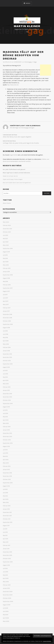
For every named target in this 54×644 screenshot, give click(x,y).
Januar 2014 (6, 430)
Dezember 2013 (7, 433)
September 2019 (8, 248)
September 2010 (8, 562)
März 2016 (6, 344)
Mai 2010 (5, 575)
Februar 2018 (7, 285)
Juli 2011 (5, 529)
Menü (28, 3)
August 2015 (6, 367)
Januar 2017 (6, 311)
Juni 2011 (5, 532)
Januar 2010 (6, 588)
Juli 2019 (5, 255)
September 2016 (8, 324)
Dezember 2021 (7, 229)
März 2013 (6, 463)
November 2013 (7, 437)
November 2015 (7, 357)
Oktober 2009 (7, 598)
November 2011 (7, 516)
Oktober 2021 (7, 232)
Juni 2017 (5, 298)
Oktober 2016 (7, 321)
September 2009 (8, 601)
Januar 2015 (6, 390)
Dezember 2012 (7, 473)
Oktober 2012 (7, 479)
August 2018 (6, 278)
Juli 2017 (5, 295)
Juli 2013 (5, 450)
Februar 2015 (7, 387)
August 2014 (6, 407)
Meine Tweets (7, 203)
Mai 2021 (5, 239)
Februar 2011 (6, 545)
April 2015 (6, 380)
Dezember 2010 (7, 552)
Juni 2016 (5, 334)
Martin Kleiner (27, 26)
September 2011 (8, 522)
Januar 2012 (6, 509)
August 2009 (7, 605)
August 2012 (6, 486)
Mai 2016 (5, 338)
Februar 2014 (7, 427)
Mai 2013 (5, 456)
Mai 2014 (5, 417)
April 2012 (6, 499)
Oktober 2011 (7, 519)
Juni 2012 (5, 493)
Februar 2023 (7, 225)
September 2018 (8, 275)
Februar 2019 (7, 268)
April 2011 (5, 539)
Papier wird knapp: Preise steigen (13, 179)
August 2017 (6, 291)
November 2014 (7, 397)
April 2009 (6, 618)
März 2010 (6, 582)
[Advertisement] (46, 70)
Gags (35, 62)
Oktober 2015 (7, 361)
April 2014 (6, 420)
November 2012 (7, 476)
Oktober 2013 (7, 440)
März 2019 (6, 265)
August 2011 (6, 526)
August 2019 (6, 252)
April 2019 (6, 262)
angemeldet (13, 155)
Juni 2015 (5, 374)
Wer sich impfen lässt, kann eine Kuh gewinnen (17, 183)
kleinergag (28, 62)
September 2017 (8, 288)
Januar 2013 (6, 470)
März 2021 (6, 245)
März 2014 (6, 423)
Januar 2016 (6, 351)
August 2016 (6, 328)
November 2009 (8, 595)
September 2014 (8, 404)
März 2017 (6, 305)
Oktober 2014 (7, 400)
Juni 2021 (5, 235)
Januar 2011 (6, 549)
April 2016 (6, 341)
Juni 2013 (5, 453)
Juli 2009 (5, 608)
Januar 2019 (6, 272)
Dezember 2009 (8, 592)
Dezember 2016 (7, 314)
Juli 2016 (5, 331)
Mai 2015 (5, 377)
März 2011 (6, 542)
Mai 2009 (6, 615)
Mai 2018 (5, 281)
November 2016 (7, 318)
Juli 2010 (5, 568)
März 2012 (6, 502)
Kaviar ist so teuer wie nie (10, 176)
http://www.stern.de (13, 85)
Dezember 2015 (7, 354)
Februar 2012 (7, 506)
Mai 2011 (5, 535)
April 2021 (6, 242)
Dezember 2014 (7, 394)
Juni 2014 (5, 413)
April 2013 (6, 460)
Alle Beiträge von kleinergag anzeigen (22, 128)
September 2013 (8, 443)
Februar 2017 (7, 308)
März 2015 (6, 384)
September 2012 (8, 483)
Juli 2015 (5, 371)
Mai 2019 (5, 258)
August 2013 (6, 446)
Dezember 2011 (7, 512)
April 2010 (6, 578)
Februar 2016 (7, 347)
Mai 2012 (5, 496)
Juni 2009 (6, 611)
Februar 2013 (7, 466)
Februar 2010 (7, 585)
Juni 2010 (5, 572)
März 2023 (6, 222)
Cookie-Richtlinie (47, 641)
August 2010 (6, 565)
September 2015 (8, 364)
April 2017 (6, 301)
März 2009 (6, 621)
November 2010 (7, 555)
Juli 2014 (5, 410)
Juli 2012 (5, 489)
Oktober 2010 (7, 559)
